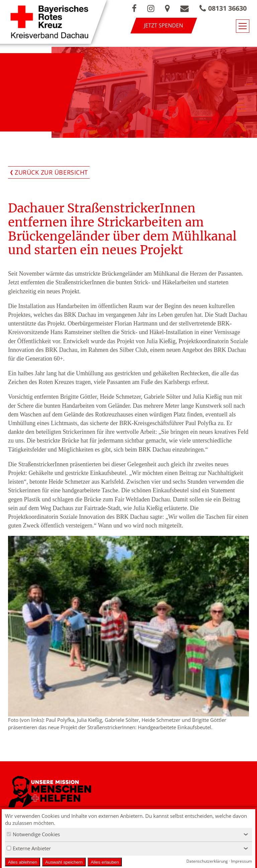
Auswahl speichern (64, 862)
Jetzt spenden (163, 25)
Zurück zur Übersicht (51, 172)
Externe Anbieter (29, 848)
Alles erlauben (105, 862)
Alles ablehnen (23, 862)
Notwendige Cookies (33, 834)
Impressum (241, 861)
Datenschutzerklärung (207, 861)
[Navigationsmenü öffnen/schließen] (243, 26)
